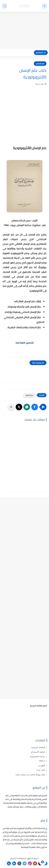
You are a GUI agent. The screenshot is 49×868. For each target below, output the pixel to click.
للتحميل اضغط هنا (25, 343)
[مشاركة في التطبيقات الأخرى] (11, 407)
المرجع (13, 858)
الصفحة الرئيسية (38, 747)
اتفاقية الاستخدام (38, 752)
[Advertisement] (24, 31)
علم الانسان (40, 64)
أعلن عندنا (41, 770)
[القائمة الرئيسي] (44, 6)
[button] (35, 407)
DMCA (42, 761)
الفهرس (42, 765)
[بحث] (5, 6)
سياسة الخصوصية (38, 756)
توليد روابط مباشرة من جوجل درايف (30, 775)
